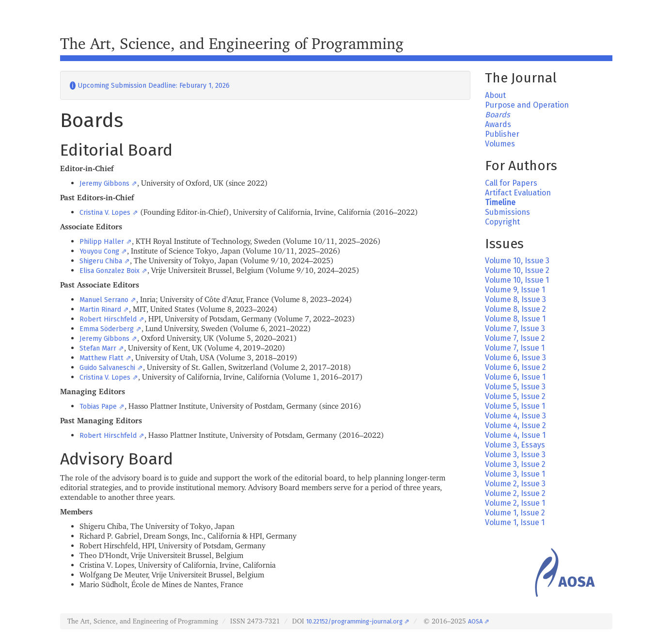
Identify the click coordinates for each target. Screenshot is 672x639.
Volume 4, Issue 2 (516, 425)
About (495, 95)
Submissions (508, 212)
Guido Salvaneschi (107, 368)
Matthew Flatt (102, 358)
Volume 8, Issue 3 (516, 299)
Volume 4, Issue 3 (516, 416)
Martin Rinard (100, 310)
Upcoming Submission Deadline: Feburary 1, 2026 (150, 86)
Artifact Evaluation (518, 193)
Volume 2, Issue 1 (515, 503)
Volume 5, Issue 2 (515, 396)
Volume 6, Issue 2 (516, 367)
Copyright (502, 222)
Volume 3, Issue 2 (515, 464)
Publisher (502, 134)
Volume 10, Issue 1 (517, 280)
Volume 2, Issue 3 (515, 484)
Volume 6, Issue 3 (516, 358)
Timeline (500, 202)
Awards (498, 124)
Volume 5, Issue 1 (515, 406)
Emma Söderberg (107, 329)
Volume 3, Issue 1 (515, 474)
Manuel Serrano (104, 300)
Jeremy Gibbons (104, 184)
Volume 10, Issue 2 (517, 270)
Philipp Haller (102, 242)
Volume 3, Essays (515, 445)
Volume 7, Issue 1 (515, 348)
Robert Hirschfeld (108, 319)
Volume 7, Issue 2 (515, 338)
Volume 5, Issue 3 (515, 387)
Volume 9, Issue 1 (515, 290)
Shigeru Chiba (101, 261)
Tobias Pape (98, 407)
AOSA (475, 621)
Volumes (500, 144)
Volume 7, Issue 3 (515, 328)
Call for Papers (511, 183)
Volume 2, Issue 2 (515, 493)
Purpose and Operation (527, 105)
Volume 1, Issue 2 (515, 513)
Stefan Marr (98, 348)
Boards (497, 115)
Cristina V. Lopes (105, 213)
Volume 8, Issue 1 (515, 319)
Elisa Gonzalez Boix (109, 271)
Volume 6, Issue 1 (515, 377)
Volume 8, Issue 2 (516, 309)
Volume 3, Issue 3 (515, 455)
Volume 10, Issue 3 (517, 261)
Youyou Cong (99, 251)
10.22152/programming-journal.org (354, 621)
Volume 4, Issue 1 (515, 435)
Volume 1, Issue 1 (515, 522)
